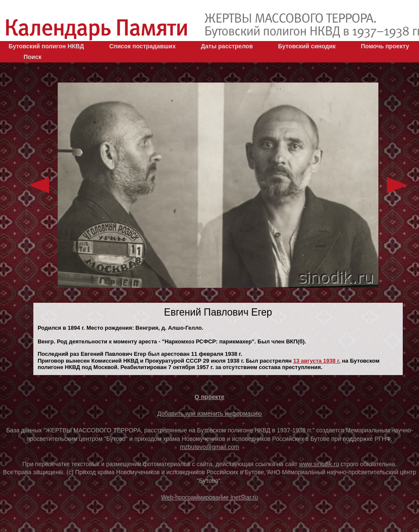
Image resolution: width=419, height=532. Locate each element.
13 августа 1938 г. (317, 361)
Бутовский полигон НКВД (46, 46)
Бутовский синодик (307, 46)
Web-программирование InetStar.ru (210, 497)
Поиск (32, 57)
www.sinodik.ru (319, 464)
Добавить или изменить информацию (210, 414)
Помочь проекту (385, 46)
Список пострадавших (142, 46)
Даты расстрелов (227, 46)
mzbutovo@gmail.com (210, 447)
